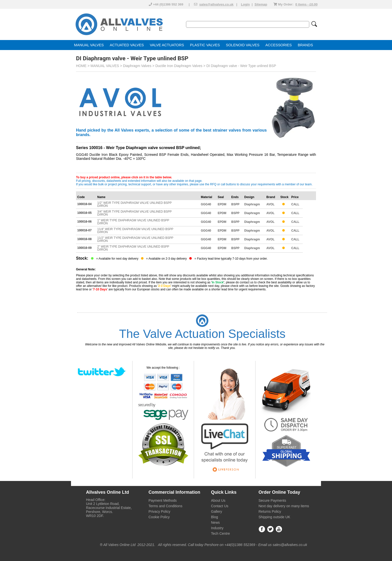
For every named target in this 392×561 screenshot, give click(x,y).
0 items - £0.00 (306, 4)
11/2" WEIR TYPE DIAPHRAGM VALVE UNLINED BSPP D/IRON (135, 239)
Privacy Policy (159, 511)
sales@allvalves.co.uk (216, 4)
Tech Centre (220, 533)
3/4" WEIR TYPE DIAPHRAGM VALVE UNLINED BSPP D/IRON (134, 213)
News (215, 522)
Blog (214, 517)
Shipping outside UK (274, 517)
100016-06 (84, 222)
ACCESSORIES (279, 45)
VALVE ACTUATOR (166, 45)
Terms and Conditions (165, 506)
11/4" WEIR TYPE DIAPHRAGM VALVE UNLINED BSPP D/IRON (135, 231)
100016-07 (84, 230)
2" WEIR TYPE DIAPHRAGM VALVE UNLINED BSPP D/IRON (133, 248)
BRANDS (305, 45)
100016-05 (84, 213)
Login (245, 4)
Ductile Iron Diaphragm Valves (179, 66)
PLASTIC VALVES (205, 45)
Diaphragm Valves (137, 66)
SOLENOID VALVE (241, 45)
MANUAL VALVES (89, 45)
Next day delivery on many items (284, 506)
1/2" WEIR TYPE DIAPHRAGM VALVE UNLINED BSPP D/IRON (134, 204)
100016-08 (84, 239)
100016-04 (84, 204)
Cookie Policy (159, 517)
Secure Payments (272, 500)
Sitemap (261, 4)
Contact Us (220, 506)
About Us (218, 500)
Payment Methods (163, 500)
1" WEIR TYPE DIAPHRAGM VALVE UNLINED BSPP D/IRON (133, 222)
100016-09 (84, 248)
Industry (217, 528)
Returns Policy (270, 511)
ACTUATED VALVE (126, 45)
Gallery (216, 511)
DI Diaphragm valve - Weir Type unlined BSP (241, 66)
